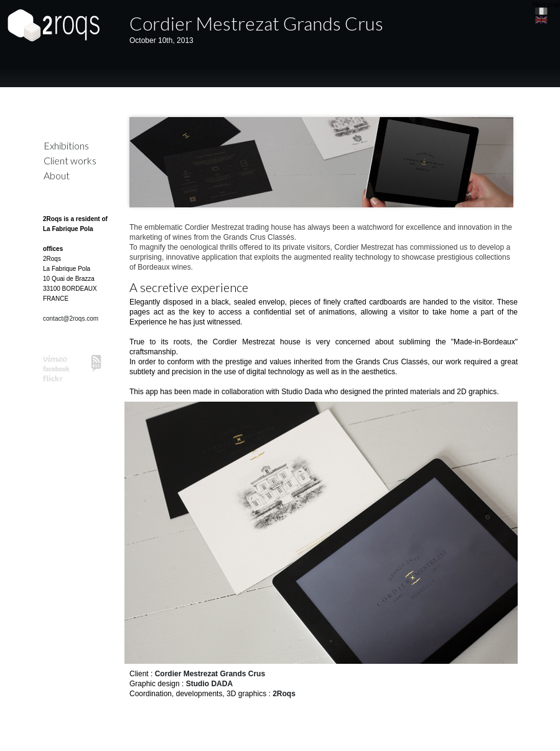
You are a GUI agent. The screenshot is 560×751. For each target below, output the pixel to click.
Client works (70, 160)
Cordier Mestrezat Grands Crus (256, 23)
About (57, 175)
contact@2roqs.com (71, 319)
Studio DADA (209, 684)
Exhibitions (66, 145)
